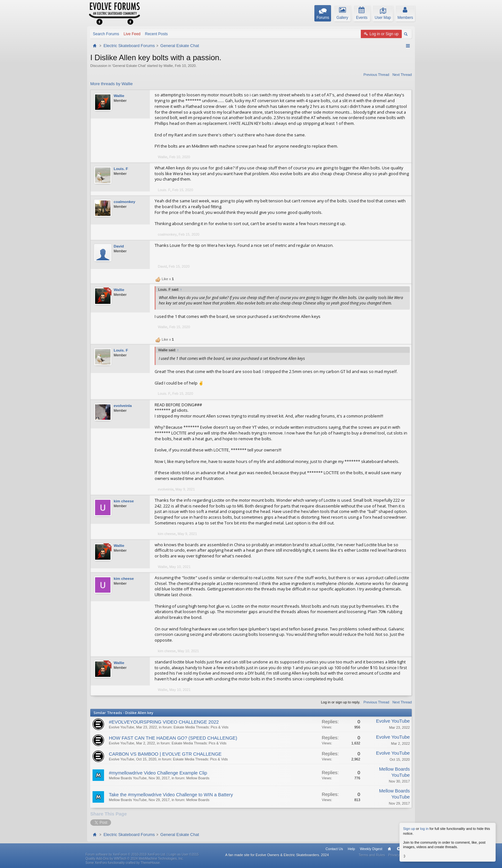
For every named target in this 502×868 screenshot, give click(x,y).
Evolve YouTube (121, 727)
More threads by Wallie (111, 84)
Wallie (168, 66)
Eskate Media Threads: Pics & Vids (201, 727)
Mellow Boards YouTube (128, 778)
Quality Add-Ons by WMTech (135, 859)
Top (399, 849)
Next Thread (402, 75)
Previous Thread (376, 75)
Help (351, 849)
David (119, 246)
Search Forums (106, 34)
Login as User (184, 855)
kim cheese (124, 501)
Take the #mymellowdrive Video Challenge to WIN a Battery (171, 795)
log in (424, 829)
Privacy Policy (399, 855)
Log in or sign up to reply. (340, 702)
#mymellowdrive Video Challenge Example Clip (158, 773)
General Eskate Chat (129, 66)
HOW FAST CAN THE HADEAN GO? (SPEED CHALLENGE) (173, 738)
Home (389, 849)
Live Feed (132, 34)
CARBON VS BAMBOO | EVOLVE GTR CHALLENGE (165, 754)
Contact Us (334, 849)
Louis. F (121, 169)
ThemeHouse (150, 863)
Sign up (409, 829)
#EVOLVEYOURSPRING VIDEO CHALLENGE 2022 (164, 722)
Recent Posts (156, 34)
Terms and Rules (372, 855)
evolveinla (123, 406)
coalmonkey (125, 202)
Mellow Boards (198, 778)
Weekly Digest (371, 849)
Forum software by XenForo (126, 855)
